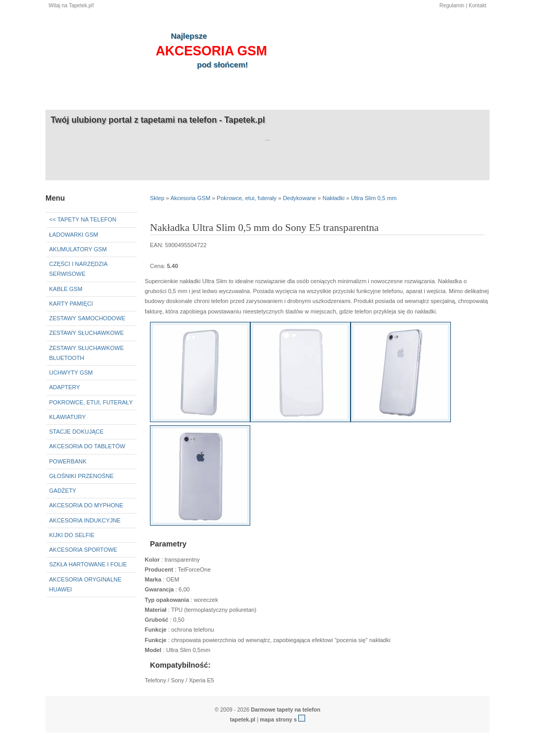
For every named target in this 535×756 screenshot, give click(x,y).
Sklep (157, 198)
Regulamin (452, 5)
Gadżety (63, 491)
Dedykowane (299, 198)
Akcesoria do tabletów (87, 446)
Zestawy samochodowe (87, 318)
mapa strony (276, 720)
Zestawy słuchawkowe (86, 333)
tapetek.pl (243, 720)
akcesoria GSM (211, 51)
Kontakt (478, 5)
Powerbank (68, 461)
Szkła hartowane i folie (88, 564)
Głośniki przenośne (81, 476)
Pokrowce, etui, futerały (91, 402)
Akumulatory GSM (78, 249)
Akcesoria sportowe (83, 550)
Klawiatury (67, 417)
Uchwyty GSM (71, 373)
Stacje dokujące (76, 432)
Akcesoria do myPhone (86, 505)
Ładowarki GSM (74, 235)
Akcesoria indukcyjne (85, 520)
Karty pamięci (71, 304)
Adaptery (65, 387)
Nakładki (333, 198)
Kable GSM (66, 289)
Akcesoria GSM (190, 198)
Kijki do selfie (72, 535)
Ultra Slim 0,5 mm (374, 198)
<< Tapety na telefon (83, 219)
